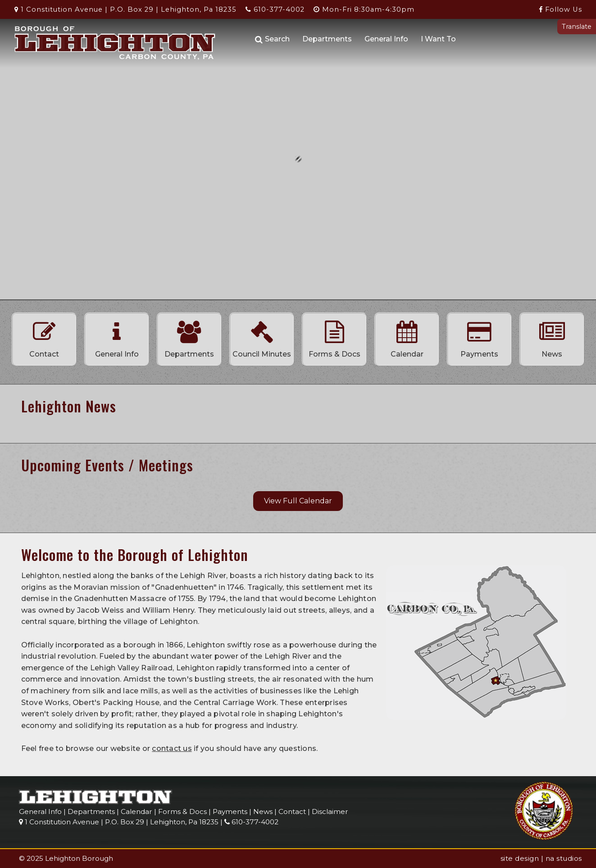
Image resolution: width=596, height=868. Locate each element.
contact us (172, 748)
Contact (44, 337)
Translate (577, 27)
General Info (386, 39)
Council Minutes (262, 337)
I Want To (438, 39)
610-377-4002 (275, 9)
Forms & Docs (334, 337)
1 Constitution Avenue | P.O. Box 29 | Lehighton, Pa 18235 (125, 9)
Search (272, 39)
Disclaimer (330, 811)
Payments (479, 337)
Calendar (407, 337)
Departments (327, 39)
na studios (564, 858)
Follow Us (560, 9)
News (552, 337)
